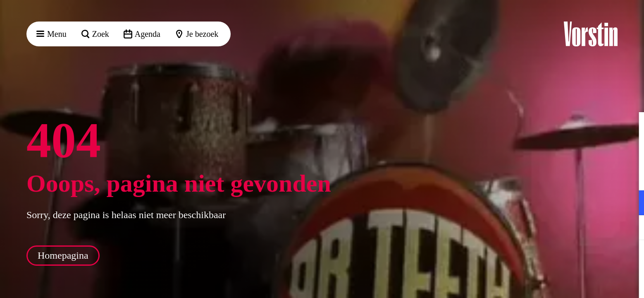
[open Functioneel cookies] (631, 204)
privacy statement (541, 176)
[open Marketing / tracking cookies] (631, 228)
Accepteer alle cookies (574, 258)
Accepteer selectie (574, 282)
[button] (631, 127)
